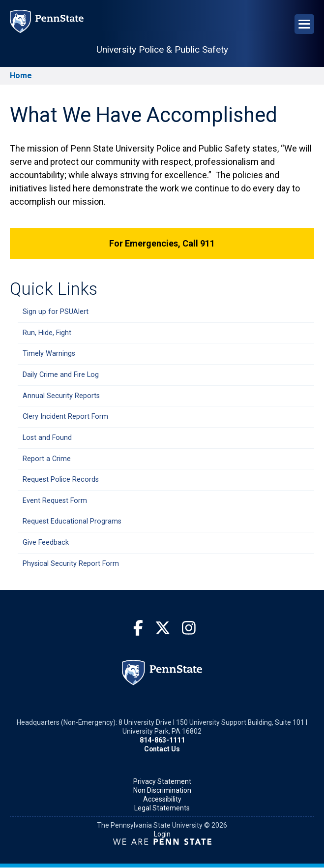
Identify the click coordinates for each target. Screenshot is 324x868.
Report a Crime (47, 459)
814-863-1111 (162, 740)
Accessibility (162, 799)
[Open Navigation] (304, 24)
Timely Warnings (49, 354)
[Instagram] (189, 629)
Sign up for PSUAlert (56, 312)
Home (21, 76)
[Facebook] (138, 629)
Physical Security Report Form (71, 564)
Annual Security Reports (61, 396)
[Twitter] (163, 629)
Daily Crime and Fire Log (61, 375)
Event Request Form (55, 501)
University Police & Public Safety (162, 49)
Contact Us (162, 749)
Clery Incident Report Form (65, 417)
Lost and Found (47, 438)
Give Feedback (46, 542)
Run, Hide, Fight (47, 333)
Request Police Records (61, 480)
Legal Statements (162, 808)
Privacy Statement (162, 781)
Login (162, 834)
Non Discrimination (162, 790)
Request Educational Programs (72, 521)
